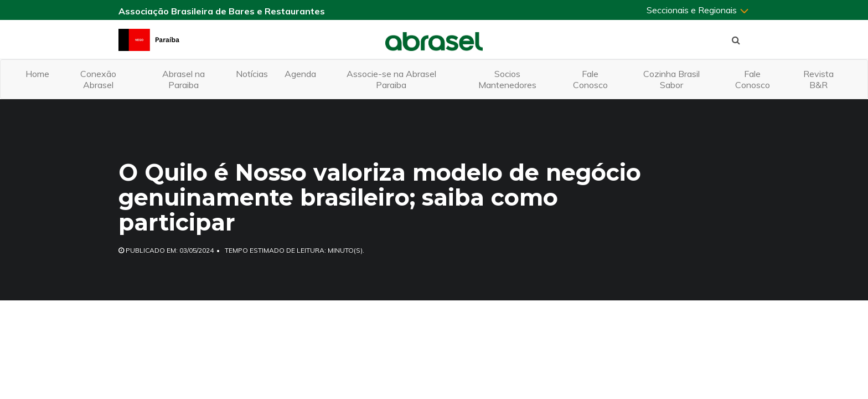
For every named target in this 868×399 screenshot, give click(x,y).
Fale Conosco (590, 79)
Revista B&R (818, 79)
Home (37, 74)
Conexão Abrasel (98, 79)
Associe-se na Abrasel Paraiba (391, 79)
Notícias (252, 74)
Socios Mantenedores (507, 79)
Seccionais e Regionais (698, 10)
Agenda (300, 74)
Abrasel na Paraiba (184, 79)
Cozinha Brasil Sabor (671, 79)
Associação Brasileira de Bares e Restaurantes (222, 11)
